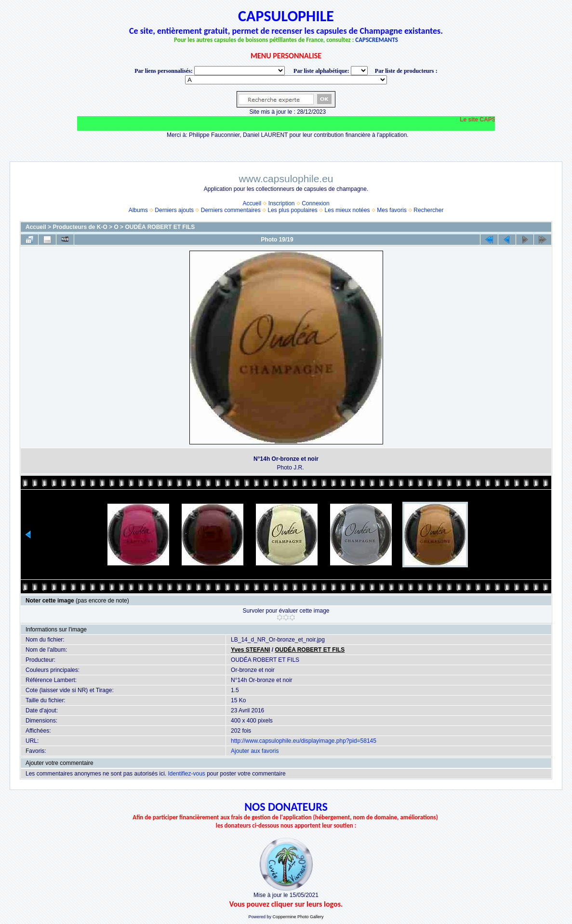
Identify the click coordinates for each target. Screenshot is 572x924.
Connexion (315, 203)
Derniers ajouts (174, 210)
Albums (138, 210)
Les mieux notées (347, 210)
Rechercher (428, 210)
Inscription (282, 203)
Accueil (252, 203)
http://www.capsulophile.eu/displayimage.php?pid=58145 (304, 741)
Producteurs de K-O (80, 227)
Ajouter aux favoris (255, 751)
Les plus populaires (292, 210)
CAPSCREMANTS (377, 40)
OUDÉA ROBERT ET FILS (160, 227)
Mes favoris (392, 210)
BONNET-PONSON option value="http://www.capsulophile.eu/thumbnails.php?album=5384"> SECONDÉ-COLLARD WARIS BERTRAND (286, 80)
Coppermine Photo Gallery (298, 917)
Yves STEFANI (250, 650)
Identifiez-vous (186, 774)
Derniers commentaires (231, 210)
